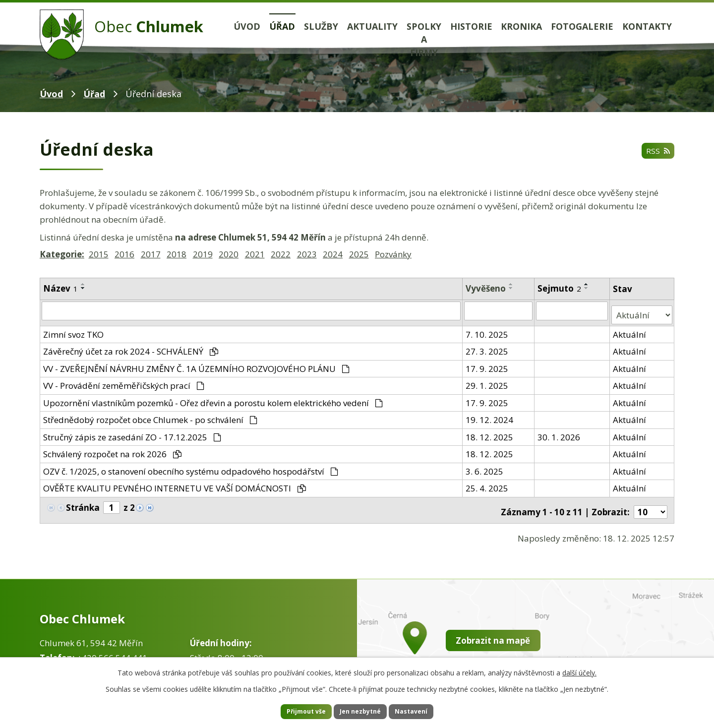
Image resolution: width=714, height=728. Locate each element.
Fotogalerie (582, 26)
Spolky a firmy (424, 40)
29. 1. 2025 (488, 381)
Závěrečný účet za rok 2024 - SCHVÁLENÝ (131, 347)
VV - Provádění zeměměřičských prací (124, 381)
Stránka (83, 503)
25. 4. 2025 (488, 484)
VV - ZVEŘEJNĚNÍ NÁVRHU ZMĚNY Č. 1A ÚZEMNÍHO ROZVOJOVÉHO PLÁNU (196, 364)
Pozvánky (393, 254)
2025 (359, 254)
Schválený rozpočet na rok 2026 (112, 450)
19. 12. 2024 (490, 415)
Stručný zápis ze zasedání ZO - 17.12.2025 (132, 432)
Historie (471, 26)
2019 (203, 254)
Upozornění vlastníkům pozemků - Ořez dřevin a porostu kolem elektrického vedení (213, 398)
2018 (177, 254)
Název (60, 288)
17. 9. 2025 (488, 364)
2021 (255, 254)
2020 (229, 254)
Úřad (282, 26)
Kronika (521, 26)
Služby (321, 26)
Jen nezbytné (361, 710)
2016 (124, 254)
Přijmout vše (293, 710)
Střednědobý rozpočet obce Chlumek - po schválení (150, 415)
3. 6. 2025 (485, 466)
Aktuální (630, 330)
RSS (656, 152)
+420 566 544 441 (112, 649)
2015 (99, 254)
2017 (151, 254)
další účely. (579, 670)
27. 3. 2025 (488, 347)
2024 (333, 254)
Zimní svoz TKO (73, 330)
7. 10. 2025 (488, 330)
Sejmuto (560, 288)
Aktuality (372, 26)
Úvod (247, 26)
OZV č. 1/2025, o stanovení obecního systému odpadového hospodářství (191, 466)
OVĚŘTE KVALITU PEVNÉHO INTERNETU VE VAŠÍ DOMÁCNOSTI (175, 484)
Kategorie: (62, 254)
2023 (307, 254)
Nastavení (426, 710)
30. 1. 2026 (559, 432)
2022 (281, 254)
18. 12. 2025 (490, 432)
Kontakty (647, 26)
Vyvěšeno (487, 288)
